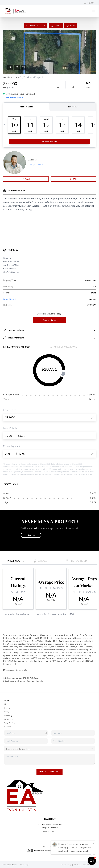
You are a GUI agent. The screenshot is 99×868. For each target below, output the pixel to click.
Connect (8, 727)
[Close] (93, 843)
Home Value (9, 719)
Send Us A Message (50, 772)
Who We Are (9, 723)
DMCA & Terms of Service (84, 865)
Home (7, 700)
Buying (7, 708)
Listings (7, 704)
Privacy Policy (66, 865)
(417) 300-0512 (49, 831)
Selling (7, 712)
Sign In (89, 3)
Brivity (14, 865)
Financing (8, 716)
